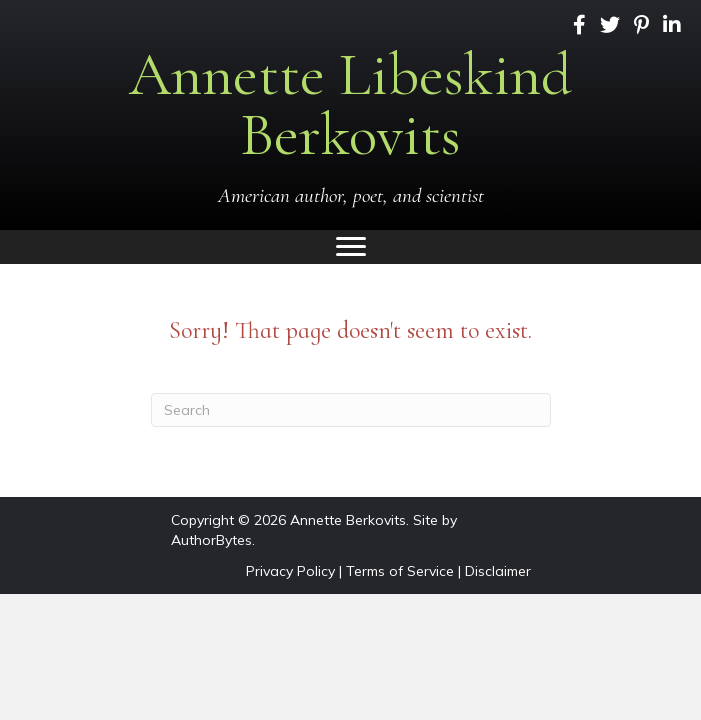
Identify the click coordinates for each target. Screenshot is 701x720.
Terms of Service (400, 571)
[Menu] (351, 247)
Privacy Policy (290, 571)
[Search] (351, 410)
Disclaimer (498, 571)
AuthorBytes (211, 540)
